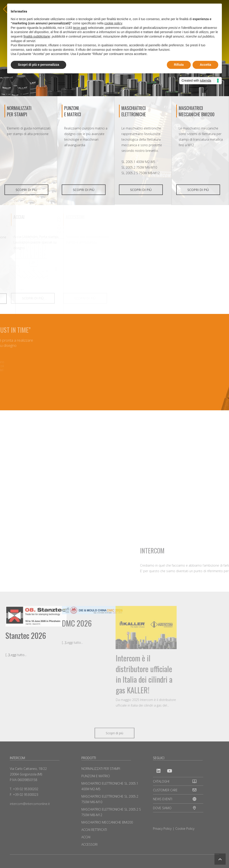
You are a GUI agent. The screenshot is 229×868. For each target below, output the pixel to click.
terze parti (80, 28)
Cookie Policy (185, 829)
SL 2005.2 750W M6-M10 (139, 167)
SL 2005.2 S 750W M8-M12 (141, 173)
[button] (220, 859)
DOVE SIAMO (162, 808)
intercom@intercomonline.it (30, 804)
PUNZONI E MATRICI (96, 776)
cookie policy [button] (113, 23)
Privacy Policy (162, 829)
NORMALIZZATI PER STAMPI (19, 111)
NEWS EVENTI (163, 799)
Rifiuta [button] (179, 65)
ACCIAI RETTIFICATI (94, 830)
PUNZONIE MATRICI (73, 111)
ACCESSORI (89, 844)
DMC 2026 (35, 623)
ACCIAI (86, 837)
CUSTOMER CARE (165, 790)
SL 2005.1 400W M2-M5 (138, 162)
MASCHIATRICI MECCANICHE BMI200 (197, 111)
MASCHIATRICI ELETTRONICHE (134, 111)
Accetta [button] (205, 65)
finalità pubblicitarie (37, 36)
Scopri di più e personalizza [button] (38, 65)
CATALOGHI (161, 781)
